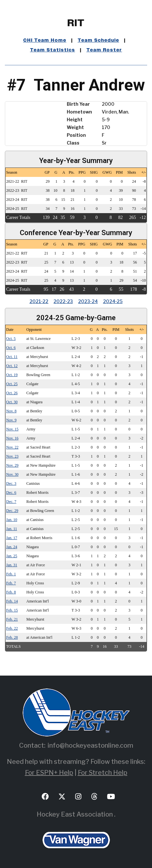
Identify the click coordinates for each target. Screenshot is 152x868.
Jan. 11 (12, 529)
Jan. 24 (12, 547)
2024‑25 (113, 301)
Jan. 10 (12, 520)
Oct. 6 (11, 348)
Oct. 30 (12, 402)
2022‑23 (63, 301)
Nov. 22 (12, 447)
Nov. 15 (12, 429)
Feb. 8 (11, 592)
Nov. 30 (12, 474)
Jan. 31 (12, 565)
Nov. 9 (11, 420)
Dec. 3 (11, 483)
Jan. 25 (12, 556)
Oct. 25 (12, 384)
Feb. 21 (12, 619)
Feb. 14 (12, 601)
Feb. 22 (12, 628)
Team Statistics (53, 50)
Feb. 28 (12, 637)
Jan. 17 (12, 538)
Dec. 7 (11, 502)
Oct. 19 (12, 375)
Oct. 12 (12, 366)
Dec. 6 (11, 493)
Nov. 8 (11, 411)
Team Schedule (99, 40)
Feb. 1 (11, 574)
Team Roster (104, 50)
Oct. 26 (12, 393)
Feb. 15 (12, 610)
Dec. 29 (12, 511)
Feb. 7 (11, 583)
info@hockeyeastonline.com (90, 745)
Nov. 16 (12, 438)
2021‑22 (39, 301)
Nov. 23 (12, 456)
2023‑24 (88, 301)
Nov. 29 (12, 465)
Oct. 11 (12, 357)
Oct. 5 (11, 339)
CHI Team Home (45, 40)
